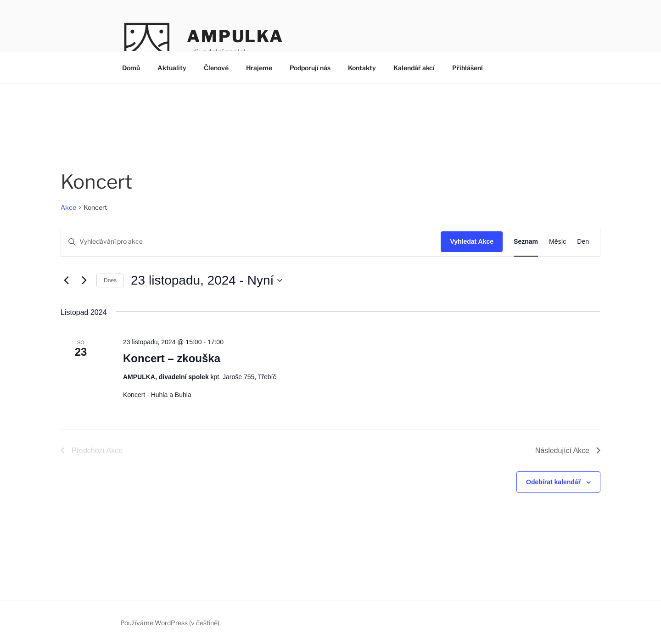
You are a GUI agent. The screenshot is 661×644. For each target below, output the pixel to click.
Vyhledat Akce (472, 241)
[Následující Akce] (84, 280)
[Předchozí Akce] (66, 280)
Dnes (110, 280)
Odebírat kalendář (553, 482)
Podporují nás (310, 68)
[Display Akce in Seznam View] (526, 242)
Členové (216, 68)
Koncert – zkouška (172, 358)
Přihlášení (468, 68)
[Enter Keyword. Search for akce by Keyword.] (251, 242)
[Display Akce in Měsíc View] (557, 242)
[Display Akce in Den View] (583, 242)
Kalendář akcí (414, 68)
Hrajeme (259, 68)
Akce (68, 207)
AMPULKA (235, 36)
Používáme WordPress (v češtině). (171, 623)
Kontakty (362, 68)
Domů (131, 68)
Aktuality (172, 68)
